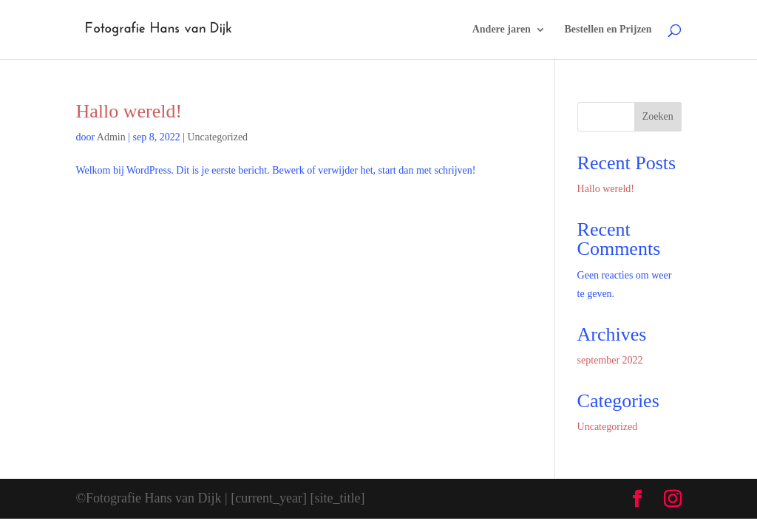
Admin (111, 137)
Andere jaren (502, 30)
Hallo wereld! (129, 111)
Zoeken (658, 116)
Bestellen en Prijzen (608, 30)
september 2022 (610, 360)
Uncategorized (217, 137)
